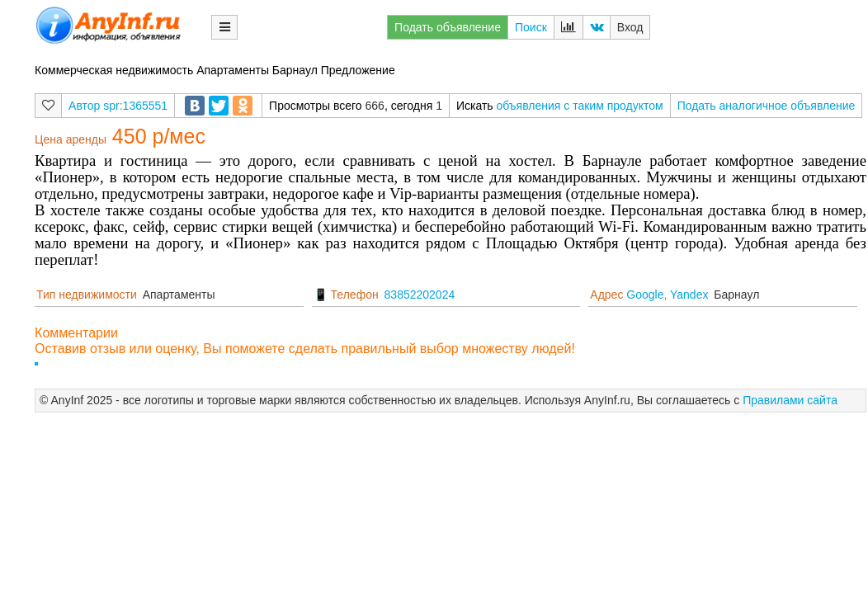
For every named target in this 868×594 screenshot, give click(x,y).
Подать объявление (448, 27)
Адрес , (649, 295)
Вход (630, 27)
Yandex (689, 295)
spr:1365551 (135, 106)
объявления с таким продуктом (580, 106)
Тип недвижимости (87, 295)
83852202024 (420, 295)
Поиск (531, 27)
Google (645, 295)
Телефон (355, 295)
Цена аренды (71, 139)
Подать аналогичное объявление (767, 106)
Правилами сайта (790, 400)
